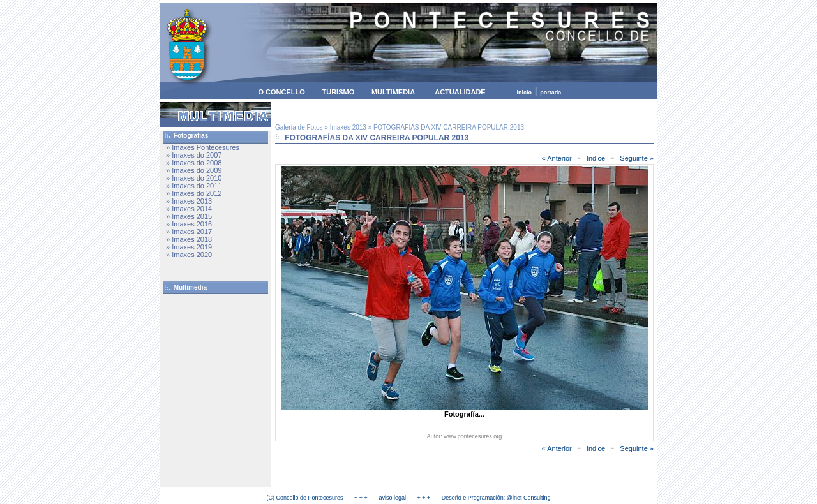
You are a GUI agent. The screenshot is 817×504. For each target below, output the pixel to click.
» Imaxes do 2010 (194, 178)
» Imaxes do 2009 (194, 170)
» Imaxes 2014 (189, 209)
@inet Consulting (529, 498)
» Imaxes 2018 (189, 239)
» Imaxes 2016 (189, 224)
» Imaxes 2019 (189, 247)
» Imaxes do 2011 (194, 186)
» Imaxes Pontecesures (203, 147)
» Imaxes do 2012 (194, 193)
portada (551, 93)
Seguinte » (637, 158)
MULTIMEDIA (393, 92)
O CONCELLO (281, 92)
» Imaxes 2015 (189, 216)
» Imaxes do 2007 (194, 155)
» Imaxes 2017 (189, 232)
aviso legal (392, 498)
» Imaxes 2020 (189, 255)
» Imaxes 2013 (189, 201)
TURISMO (338, 92)
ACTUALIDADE (460, 92)
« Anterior (557, 158)
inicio (525, 93)
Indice (596, 158)
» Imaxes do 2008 (194, 163)
